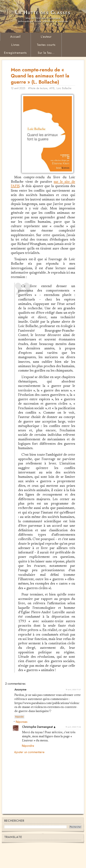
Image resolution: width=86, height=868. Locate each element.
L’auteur (46, 37)
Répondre (19, 735)
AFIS (53, 88)
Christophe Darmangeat (37, 745)
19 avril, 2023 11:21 (73, 708)
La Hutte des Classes (43, 12)
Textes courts (46, 45)
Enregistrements (15, 53)
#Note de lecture (39, 88)
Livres (15, 45)
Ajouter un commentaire (29, 771)
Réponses (21, 740)
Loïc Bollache (65, 88)
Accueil (15, 37)
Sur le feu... (46, 53)
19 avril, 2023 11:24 (73, 745)
